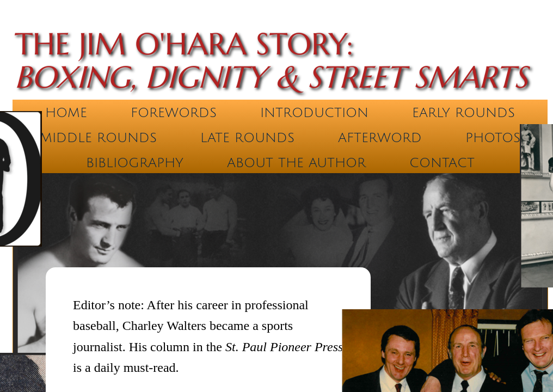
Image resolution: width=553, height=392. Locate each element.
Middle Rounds (98, 138)
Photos (493, 138)
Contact (442, 163)
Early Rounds (463, 113)
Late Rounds (247, 138)
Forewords (174, 113)
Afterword (380, 138)
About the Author (296, 163)
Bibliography (135, 163)
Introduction (314, 113)
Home (66, 113)
